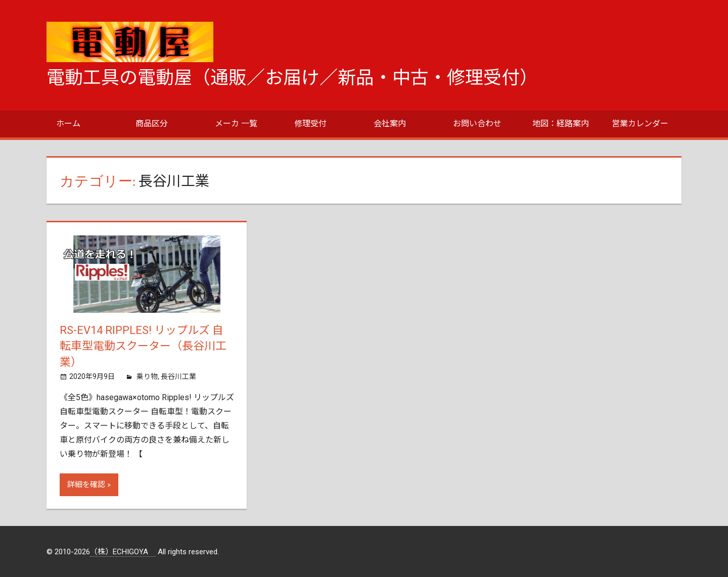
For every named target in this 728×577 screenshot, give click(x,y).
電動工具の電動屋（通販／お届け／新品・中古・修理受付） (292, 78)
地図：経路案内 (561, 124)
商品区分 (152, 124)
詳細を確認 (86, 485)
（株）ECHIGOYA (123, 552)
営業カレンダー (640, 124)
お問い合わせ (477, 124)
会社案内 (390, 124)
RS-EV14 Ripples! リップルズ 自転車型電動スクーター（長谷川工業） (143, 346)
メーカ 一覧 (236, 124)
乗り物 (147, 376)
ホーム (68, 124)
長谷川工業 (178, 376)
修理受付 (310, 124)
